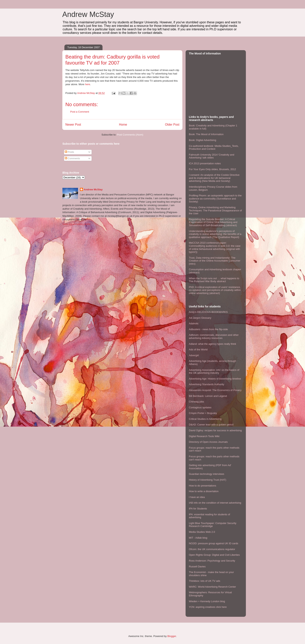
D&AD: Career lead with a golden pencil (211, 425)
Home (123, 125)
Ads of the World (198, 350)
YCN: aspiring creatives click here (208, 607)
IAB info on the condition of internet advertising (215, 503)
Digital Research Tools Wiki (204, 436)
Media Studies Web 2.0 (202, 532)
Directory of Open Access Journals (208, 442)
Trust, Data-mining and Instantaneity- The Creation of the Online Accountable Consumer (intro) (215, 261)
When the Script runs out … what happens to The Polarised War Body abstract (214, 280)
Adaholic (194, 323)
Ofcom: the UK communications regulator (212, 549)
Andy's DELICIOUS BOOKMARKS (208, 312)
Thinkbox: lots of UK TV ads (205, 581)
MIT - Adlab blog (198, 538)
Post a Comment (80, 112)
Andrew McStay (88, 14)
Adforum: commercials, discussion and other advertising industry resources (214, 336)
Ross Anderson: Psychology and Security (212, 561)
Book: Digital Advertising (202, 140)
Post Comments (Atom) (130, 135)
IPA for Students (198, 509)
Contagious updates (200, 407)
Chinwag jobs (196, 402)
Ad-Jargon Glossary (200, 318)
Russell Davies (197, 567)
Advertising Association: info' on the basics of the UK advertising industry (214, 371)
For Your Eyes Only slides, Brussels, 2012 (212, 169)
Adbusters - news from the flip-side (208, 329)
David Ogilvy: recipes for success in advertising (215, 430)
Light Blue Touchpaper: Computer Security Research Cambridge (213, 525)
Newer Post (73, 125)
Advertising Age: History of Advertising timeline (215, 379)
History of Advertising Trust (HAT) (208, 480)
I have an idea (197, 497)
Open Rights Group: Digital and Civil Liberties (214, 555)
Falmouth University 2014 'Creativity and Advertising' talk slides (212, 156)
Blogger (172, 636)
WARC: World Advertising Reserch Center (212, 587)
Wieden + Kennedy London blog (207, 601)
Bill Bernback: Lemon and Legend (208, 396)
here (88, 84)
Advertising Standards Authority (206, 384)
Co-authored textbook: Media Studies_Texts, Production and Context (214, 147)
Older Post (172, 125)
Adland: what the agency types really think (213, 344)
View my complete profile (76, 224)
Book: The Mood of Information (206, 134)
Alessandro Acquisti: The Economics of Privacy (215, 390)
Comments (72, 158)
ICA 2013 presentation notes (205, 163)
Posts (69, 152)
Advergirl (194, 355)
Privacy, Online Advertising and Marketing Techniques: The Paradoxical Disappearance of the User (215, 210)
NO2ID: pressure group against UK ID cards (214, 543)
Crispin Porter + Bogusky (203, 413)
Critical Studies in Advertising (205, 419)
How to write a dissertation (204, 491)
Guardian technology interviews (206, 474)
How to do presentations (202, 486)
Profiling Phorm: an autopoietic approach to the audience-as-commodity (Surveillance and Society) (215, 199)
